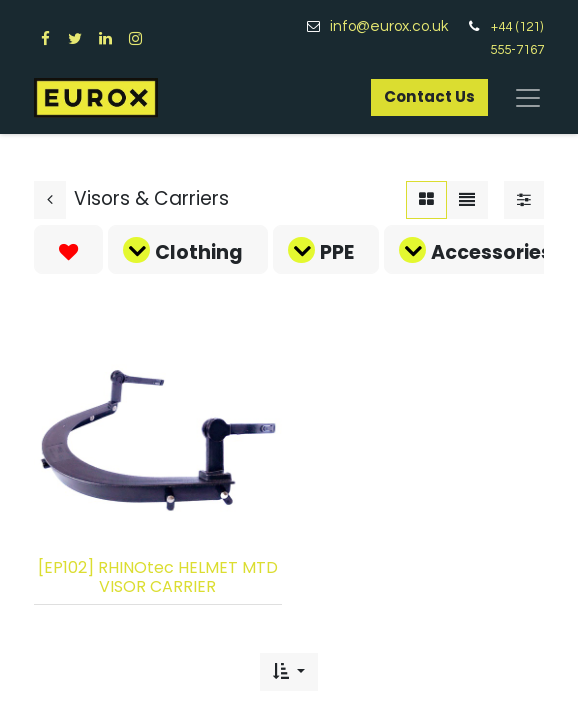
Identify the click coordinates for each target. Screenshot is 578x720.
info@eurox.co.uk (396, 26)
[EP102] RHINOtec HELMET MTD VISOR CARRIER (158, 577)
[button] (289, 672)
